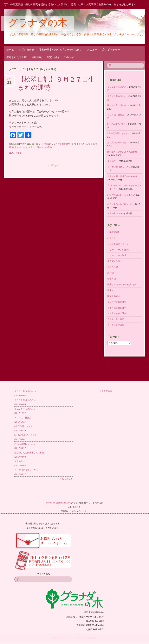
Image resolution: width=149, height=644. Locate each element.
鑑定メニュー (114, 290)
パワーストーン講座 (117, 255)
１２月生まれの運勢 (117, 313)
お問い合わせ (27, 50)
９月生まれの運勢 (62, 144)
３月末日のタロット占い (119, 167)
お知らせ (112, 238)
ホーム (10, 50)
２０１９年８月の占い (118, 96)
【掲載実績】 (114, 232)
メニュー (92, 50)
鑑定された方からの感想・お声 (122, 284)
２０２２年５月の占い (118, 87)
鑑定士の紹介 (114, 296)
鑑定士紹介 (53, 57)
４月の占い (113, 161)
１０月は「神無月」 (117, 115)
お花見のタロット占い (118, 142)
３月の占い (113, 213)
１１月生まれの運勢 (117, 308)
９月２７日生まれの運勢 (40, 147)
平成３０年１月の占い (118, 105)
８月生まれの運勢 (116, 319)
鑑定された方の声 (16, 57)
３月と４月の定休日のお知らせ (122, 176)
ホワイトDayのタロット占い (121, 204)
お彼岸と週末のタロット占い (121, 195)
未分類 (110, 273)
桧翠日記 (48, 144)
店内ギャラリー (111, 50)
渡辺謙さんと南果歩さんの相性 (122, 152)
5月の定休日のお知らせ (119, 133)
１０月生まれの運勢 (117, 302)
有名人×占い (113, 267)
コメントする (15, 153)
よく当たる (82, 144)
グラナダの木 (38, 24)
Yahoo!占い (71, 57)
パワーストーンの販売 (118, 250)
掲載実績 (37, 57)
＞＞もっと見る (65, 479)
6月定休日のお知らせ (117, 124)
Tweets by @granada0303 (58, 503)
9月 (9, 80)
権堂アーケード (20, 147)
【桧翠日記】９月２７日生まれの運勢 (56, 84)
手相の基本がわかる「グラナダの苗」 (61, 50)
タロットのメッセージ (118, 244)
